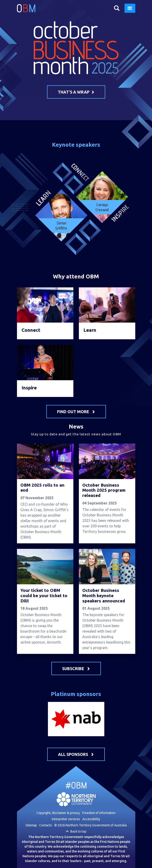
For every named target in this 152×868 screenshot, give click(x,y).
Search (117, 8)
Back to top (78, 831)
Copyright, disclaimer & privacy (58, 813)
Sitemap (31, 825)
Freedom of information (99, 813)
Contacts (46, 825)
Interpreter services (66, 819)
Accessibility (91, 819)
